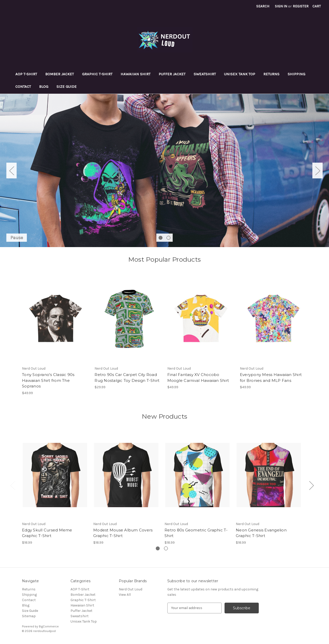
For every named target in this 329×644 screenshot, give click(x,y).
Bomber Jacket (60, 74)
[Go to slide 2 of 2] (168, 238)
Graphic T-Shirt (97, 74)
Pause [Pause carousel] (17, 238)
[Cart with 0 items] (317, 6)
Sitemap (29, 616)
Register (301, 6)
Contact (23, 87)
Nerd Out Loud (131, 589)
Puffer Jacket (172, 74)
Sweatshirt (205, 74)
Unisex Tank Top (240, 74)
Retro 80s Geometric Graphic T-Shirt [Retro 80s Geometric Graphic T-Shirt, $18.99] (196, 533)
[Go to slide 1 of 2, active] (161, 238)
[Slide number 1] (165, 171)
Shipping (296, 74)
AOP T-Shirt (26, 74)
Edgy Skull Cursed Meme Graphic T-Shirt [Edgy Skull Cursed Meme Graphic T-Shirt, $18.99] (47, 533)
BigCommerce (49, 626)
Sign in (281, 6)
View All (125, 595)
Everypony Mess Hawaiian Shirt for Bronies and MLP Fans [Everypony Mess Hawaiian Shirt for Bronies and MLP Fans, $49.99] (271, 378)
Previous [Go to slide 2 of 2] (11, 170)
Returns (271, 74)
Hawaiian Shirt (136, 74)
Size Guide (67, 87)
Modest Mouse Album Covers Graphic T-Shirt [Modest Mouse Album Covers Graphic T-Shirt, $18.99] (123, 533)
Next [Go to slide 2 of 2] (318, 170)
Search (263, 6)
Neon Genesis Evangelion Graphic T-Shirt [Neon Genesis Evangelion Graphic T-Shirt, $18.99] (261, 533)
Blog (44, 87)
